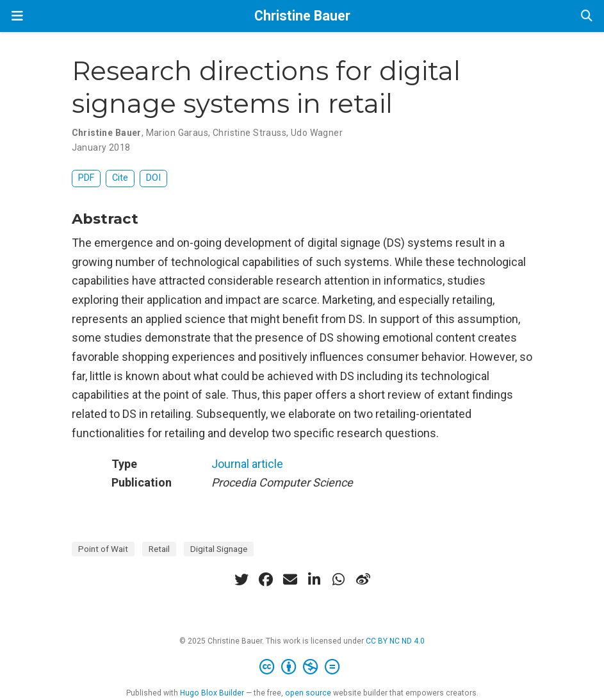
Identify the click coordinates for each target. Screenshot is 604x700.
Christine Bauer (302, 16)
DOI (153, 178)
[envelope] (290, 579)
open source (308, 693)
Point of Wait (103, 549)
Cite (120, 178)
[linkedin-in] (314, 579)
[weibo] (363, 579)
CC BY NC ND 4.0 (395, 641)
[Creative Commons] (302, 667)
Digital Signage (219, 549)
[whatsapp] (339, 579)
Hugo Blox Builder (212, 693)
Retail (159, 549)
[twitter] (241, 579)
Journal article (247, 464)
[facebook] (266, 579)
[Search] (587, 16)
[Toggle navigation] (17, 16)
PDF (86, 178)
